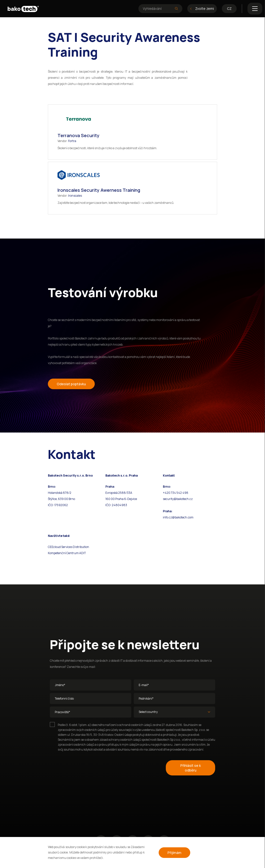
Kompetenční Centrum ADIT (67, 553)
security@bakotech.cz (178, 499)
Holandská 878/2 (60, 493)
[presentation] (87, 767)
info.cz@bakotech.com (178, 517)
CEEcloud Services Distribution (68, 547)
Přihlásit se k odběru (191, 768)
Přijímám (174, 853)
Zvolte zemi (202, 8)
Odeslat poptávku (71, 384)
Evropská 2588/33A (119, 493)
